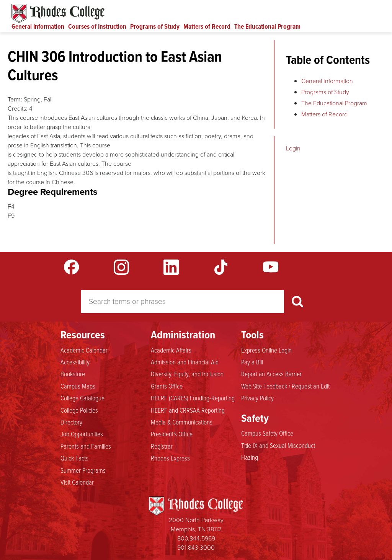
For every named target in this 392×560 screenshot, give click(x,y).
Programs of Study (155, 26)
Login (293, 148)
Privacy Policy (257, 398)
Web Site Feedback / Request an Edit (285, 386)
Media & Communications (182, 422)
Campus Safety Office (267, 433)
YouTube (271, 267)
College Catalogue (82, 398)
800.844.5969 (196, 538)
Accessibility (75, 362)
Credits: (18, 109)
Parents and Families (86, 446)
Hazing (250, 457)
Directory (71, 422)
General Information (38, 26)
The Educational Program (267, 26)
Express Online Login (266, 350)
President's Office (172, 434)
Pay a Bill (252, 362)
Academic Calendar (84, 350)
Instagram (121, 267)
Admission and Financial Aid (185, 362)
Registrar (162, 446)
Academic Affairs (171, 350)
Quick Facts (74, 458)
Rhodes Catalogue (58, 13)
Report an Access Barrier (271, 374)
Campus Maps (78, 386)
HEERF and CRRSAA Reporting (188, 410)
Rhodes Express (170, 458)
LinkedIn (171, 267)
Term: (15, 99)
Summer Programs (83, 470)
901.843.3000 (196, 548)
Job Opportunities (82, 434)
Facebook (72, 267)
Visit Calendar (77, 482)
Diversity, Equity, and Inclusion (187, 374)
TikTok (221, 267)
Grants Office (167, 386)
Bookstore (73, 374)
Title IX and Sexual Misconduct (278, 445)
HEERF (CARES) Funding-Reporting (193, 398)
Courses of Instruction (97, 26)
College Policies (79, 410)
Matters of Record (207, 26)
